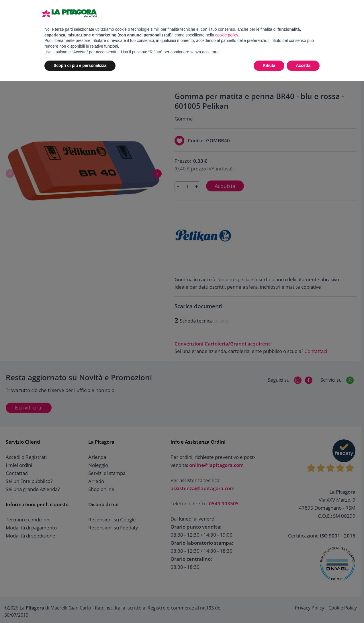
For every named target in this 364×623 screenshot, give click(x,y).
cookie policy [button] (227, 35)
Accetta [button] (303, 65)
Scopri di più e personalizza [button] (80, 65)
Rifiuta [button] (269, 65)
